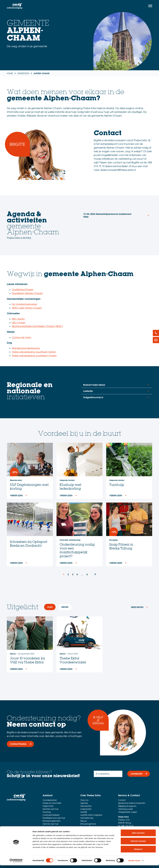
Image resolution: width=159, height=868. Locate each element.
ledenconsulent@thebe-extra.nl (132, 829)
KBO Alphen (18, 319)
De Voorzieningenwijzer (24, 304)
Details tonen (134, 863)
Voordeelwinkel (50, 800)
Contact (122, 800)
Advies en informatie (52, 803)
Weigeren (138, 852)
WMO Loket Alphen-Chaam (27, 308)
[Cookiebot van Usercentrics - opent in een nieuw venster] (16, 863)
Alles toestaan (138, 835)
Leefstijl (84, 812)
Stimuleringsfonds (88, 824)
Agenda (84, 803)
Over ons (84, 800)
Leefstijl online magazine (91, 815)
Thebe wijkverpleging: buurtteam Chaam (34, 355)
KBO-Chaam (19, 322)
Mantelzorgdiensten (52, 821)
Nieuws (84, 821)
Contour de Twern (21, 337)
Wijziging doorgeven (127, 806)
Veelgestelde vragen (128, 812)
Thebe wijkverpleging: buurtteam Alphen (34, 352)
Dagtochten (48, 806)
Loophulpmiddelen (51, 815)
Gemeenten (86, 806)
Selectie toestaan (138, 844)
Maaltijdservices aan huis (54, 818)
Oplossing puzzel (125, 809)
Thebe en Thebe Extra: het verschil (96, 827)
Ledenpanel (86, 809)
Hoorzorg (47, 812)
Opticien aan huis (50, 824)
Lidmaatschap (87, 818)
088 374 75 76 (127, 826)
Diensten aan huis (50, 809)
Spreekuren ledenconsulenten (132, 803)
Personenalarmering (52, 827)
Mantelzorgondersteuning (26, 348)
